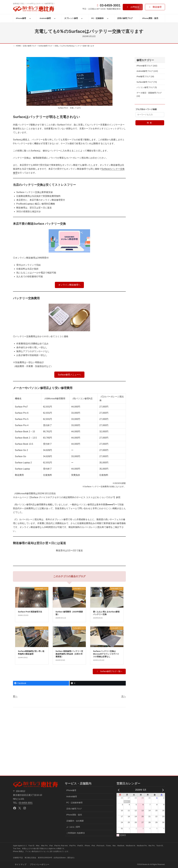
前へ (15, 696)
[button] (133, 7)
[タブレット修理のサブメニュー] (82, 18)
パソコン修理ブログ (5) (147, 87)
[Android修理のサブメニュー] (55, 18)
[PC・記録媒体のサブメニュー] (108, 18)
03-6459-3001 (26, 803)
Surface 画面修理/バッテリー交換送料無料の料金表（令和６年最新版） (69, 654)
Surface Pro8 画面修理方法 (30, 612)
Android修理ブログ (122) (147, 71)
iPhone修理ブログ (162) (147, 66)
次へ (124, 696)
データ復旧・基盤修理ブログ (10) (149, 94)
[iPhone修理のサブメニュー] (30, 18)
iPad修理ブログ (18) (145, 76)
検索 (150, 123)
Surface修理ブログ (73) (147, 82)
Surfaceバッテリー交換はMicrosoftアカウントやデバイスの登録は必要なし (106, 654)
